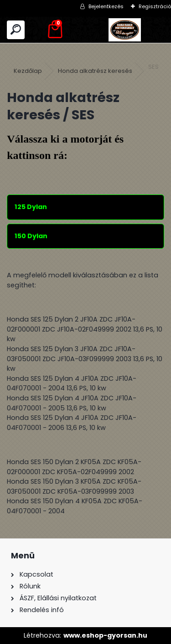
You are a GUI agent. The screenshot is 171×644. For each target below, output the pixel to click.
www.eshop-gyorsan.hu (105, 635)
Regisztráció (155, 6)
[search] (16, 30)
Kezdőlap (28, 71)
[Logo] (125, 30)
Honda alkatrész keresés (95, 71)
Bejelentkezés (106, 6)
